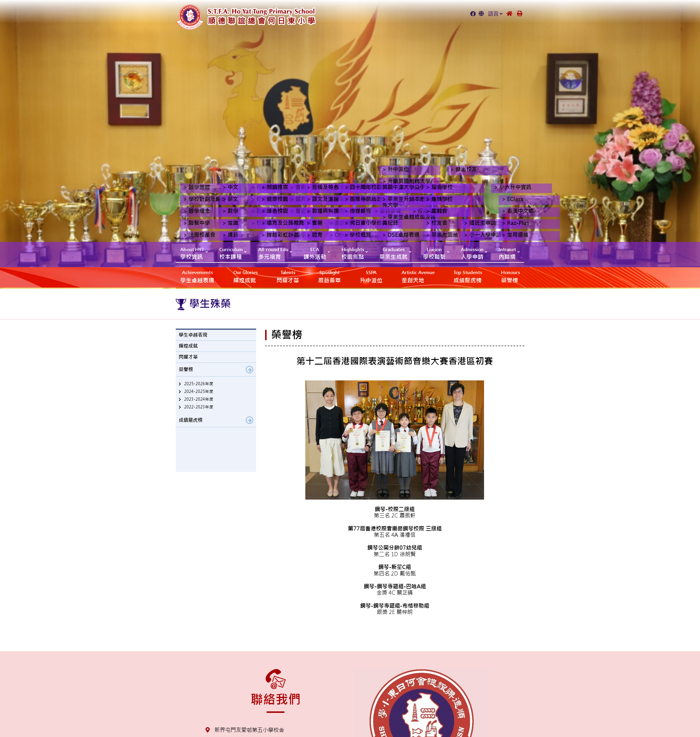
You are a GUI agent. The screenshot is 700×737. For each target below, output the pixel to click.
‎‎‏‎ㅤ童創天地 (418, 276)
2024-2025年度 (199, 391)
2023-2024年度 (199, 399)
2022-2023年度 (199, 407)
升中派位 (371, 276)
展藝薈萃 (329, 276)
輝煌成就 (245, 276)
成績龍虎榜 (468, 276)
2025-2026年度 (199, 384)
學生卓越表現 (197, 276)
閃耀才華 (288, 276)
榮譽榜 (510, 276)
